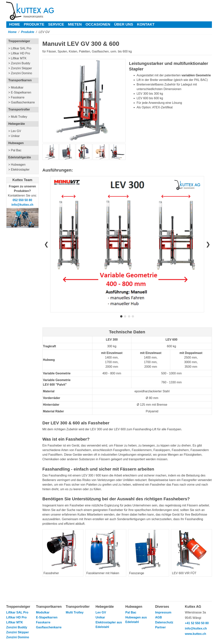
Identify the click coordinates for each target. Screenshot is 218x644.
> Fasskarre (16, 97)
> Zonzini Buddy (19, 63)
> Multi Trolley (18, 117)
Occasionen (98, 24)
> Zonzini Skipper (20, 68)
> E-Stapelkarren (20, 92)
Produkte (34, 24)
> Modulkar (16, 87)
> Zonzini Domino (20, 73)
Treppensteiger (19, 41)
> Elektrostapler (19, 170)
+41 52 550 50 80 (197, 623)
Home (15, 24)
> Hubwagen (17, 165)
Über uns (124, 24)
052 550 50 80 (22, 200)
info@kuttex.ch (22, 205)
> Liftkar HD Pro (19, 53)
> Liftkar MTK (18, 58)
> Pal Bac (15, 150)
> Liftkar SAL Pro (20, 48)
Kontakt (146, 24)
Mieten (75, 24)
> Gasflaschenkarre (22, 102)
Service (56, 24)
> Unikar (14, 136)
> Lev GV (15, 131)
